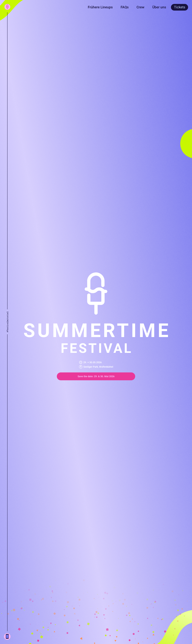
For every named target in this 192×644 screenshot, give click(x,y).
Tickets (180, 7)
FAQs (125, 7)
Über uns (159, 7)
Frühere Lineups (100, 7)
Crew (140, 7)
